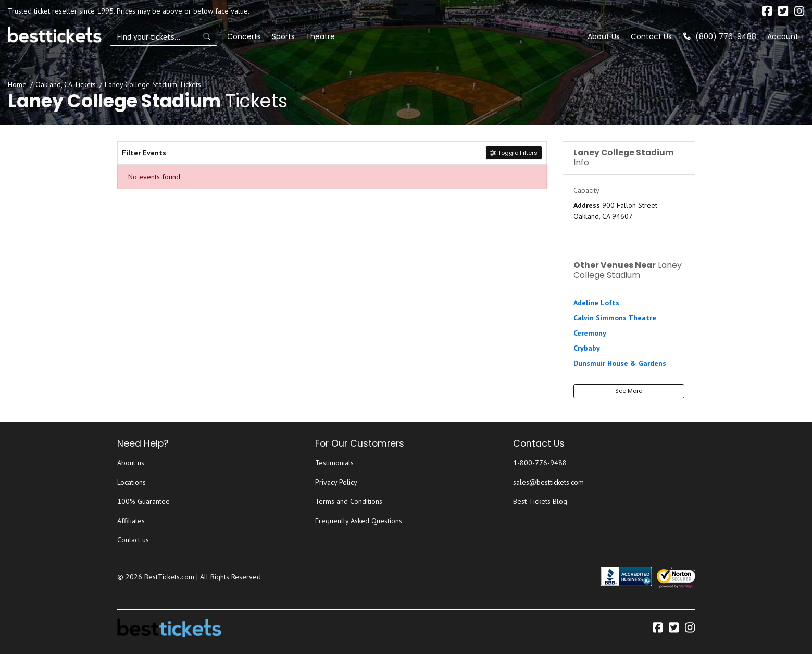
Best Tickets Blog (540, 501)
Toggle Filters (514, 153)
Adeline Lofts (596, 303)
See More (629, 391)
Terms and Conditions (349, 501)
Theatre (317, 36)
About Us (604, 36)
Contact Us (651, 36)
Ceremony (590, 333)
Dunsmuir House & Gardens (620, 363)
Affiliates (131, 521)
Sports (280, 36)
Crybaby (587, 348)
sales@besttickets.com (548, 482)
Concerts (241, 36)
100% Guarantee (143, 501)
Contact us (133, 540)
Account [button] (783, 36)
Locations (132, 482)
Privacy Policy (336, 482)
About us (131, 463)
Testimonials (334, 463)
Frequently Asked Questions (359, 521)
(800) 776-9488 (720, 36)
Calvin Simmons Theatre (615, 318)
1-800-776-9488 (540, 463)
